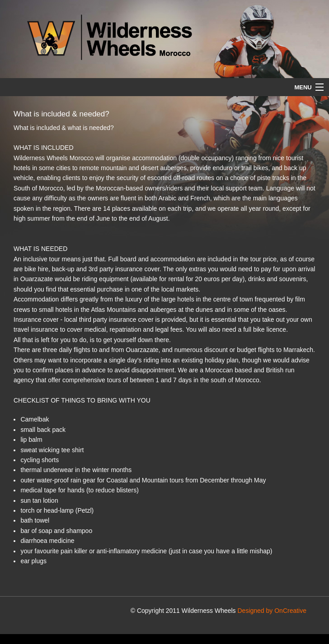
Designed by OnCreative (272, 611)
